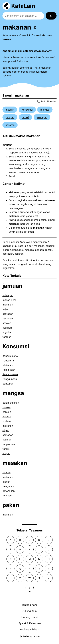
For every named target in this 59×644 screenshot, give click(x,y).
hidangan (8, 295)
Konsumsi (16, 346)
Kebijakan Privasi (29, 629)
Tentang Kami (29, 605)
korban (7, 421)
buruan (6, 407)
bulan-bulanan (11, 403)
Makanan (8, 365)
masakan (15, 463)
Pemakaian (9, 370)
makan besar (10, 300)
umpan (6, 453)
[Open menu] (55, 6)
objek (6, 430)
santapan (42, 117)
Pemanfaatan (10, 374)
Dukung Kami (30, 611)
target (6, 449)
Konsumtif (8, 361)
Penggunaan (10, 379)
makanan (8, 305)
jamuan (12, 286)
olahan (6, 482)
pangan (10, 117)
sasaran (10, 125)
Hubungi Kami (29, 617)
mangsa (45, 110)
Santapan (8, 384)
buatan (6, 472)
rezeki (25, 117)
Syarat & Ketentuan (30, 623)
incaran (10, 110)
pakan (11, 505)
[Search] (51, 16)
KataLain (23, 6)
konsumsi (27, 110)
